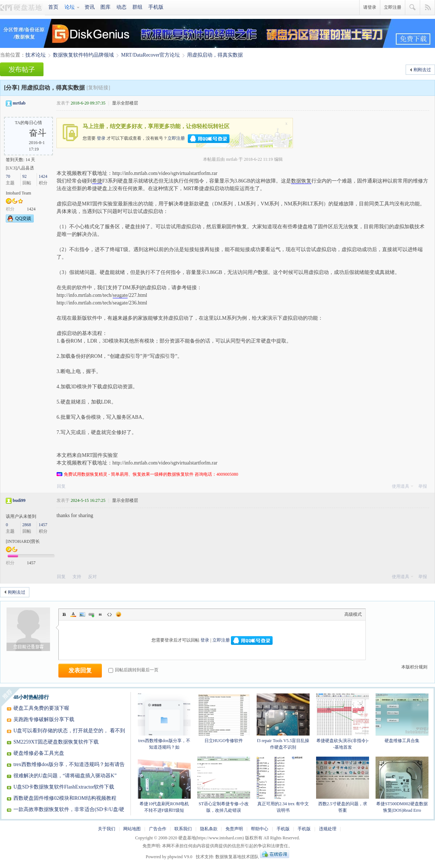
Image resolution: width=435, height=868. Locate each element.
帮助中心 (260, 829)
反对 (92, 577)
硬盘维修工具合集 (402, 718)
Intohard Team (18, 193)
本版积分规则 (414, 667)
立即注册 (393, 7)
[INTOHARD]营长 (23, 541)
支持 (77, 577)
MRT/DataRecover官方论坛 (150, 55)
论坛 (70, 7)
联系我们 (183, 829)
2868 (27, 525)
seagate (120, 295)
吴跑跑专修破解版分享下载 (44, 719)
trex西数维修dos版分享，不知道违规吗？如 (164, 722)
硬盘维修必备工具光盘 (39, 753)
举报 (423, 486)
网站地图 (132, 829)
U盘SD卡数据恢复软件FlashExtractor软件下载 (64, 787)
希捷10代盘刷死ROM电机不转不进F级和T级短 (164, 785)
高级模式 (353, 614)
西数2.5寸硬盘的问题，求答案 (343, 785)
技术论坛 (36, 55)
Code (109, 614)
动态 (121, 7)
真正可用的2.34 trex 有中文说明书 (283, 785)
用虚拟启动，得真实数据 (215, 55)
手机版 (156, 7)
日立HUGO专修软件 (224, 718)
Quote (100, 614)
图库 (105, 7)
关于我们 (107, 829)
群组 (137, 7)
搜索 (413, 8)
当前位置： (13, 55)
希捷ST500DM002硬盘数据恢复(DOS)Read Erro (402, 785)
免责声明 (234, 829)
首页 (53, 7)
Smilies (119, 614)
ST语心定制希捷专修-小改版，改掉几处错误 (224, 785)
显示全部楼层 (125, 103)
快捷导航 (428, 8)
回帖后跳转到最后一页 (133, 670)
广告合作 (158, 829)
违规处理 (328, 829)
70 (8, 176)
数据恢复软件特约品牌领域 (83, 55)
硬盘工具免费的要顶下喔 (41, 708)
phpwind (175, 857)
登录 (101, 138)
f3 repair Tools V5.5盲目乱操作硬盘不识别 (283, 722)
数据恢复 (301, 181)
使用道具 (401, 486)
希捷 (97, 181)
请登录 (370, 7)
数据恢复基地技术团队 (237, 857)
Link (91, 614)
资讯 (90, 7)
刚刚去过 (422, 70)
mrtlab (19, 103)
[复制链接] (98, 88)
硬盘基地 (23, 8)
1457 (43, 525)
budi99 (19, 500)
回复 (61, 486)
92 (25, 176)
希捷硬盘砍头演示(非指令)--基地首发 (343, 722)
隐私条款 (209, 829)
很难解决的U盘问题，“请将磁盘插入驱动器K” (65, 776)
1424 (43, 176)
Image (82, 614)
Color (73, 614)
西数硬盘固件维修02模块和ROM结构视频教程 (65, 798)
